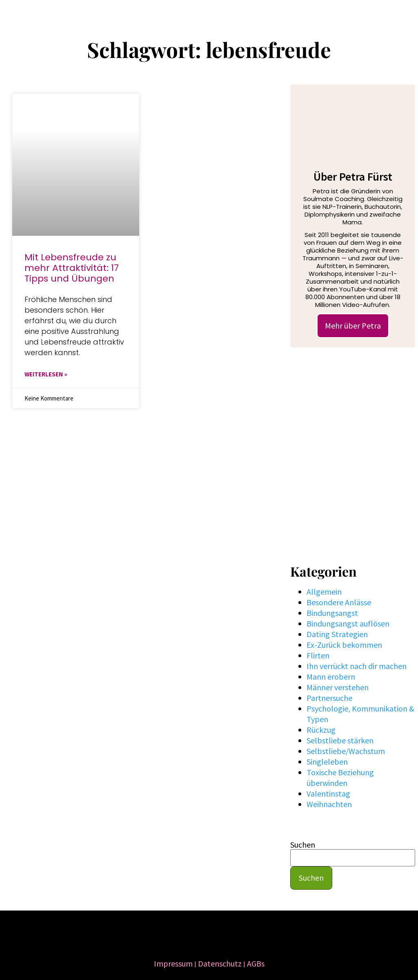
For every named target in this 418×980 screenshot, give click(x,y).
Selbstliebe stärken (340, 740)
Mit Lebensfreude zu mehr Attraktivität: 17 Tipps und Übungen (72, 268)
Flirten (318, 655)
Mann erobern (331, 677)
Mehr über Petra (353, 326)
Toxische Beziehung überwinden (340, 778)
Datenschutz (220, 963)
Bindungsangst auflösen (348, 623)
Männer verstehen (338, 687)
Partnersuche (329, 698)
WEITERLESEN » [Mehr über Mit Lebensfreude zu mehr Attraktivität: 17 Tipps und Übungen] (46, 374)
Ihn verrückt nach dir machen (357, 666)
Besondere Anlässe (339, 602)
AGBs (256, 963)
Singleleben (327, 762)
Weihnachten (329, 804)
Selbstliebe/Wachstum (346, 751)
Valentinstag (328, 793)
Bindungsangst (332, 613)
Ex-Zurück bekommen (344, 645)
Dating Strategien (337, 634)
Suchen (303, 845)
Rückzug (321, 730)
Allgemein (324, 592)
